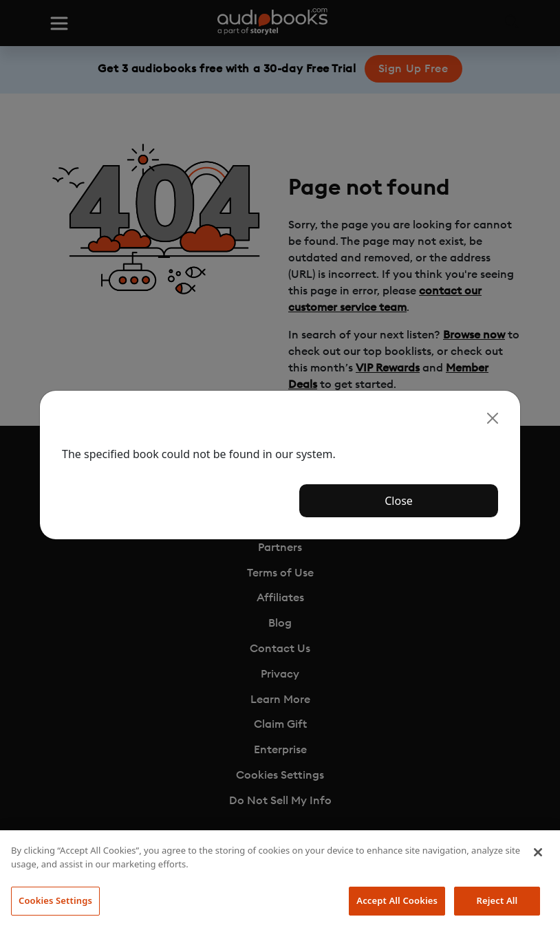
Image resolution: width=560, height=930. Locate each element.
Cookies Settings (55, 900)
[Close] (493, 418)
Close (399, 501)
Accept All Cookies (397, 900)
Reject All (497, 900)
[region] (280, 880)
